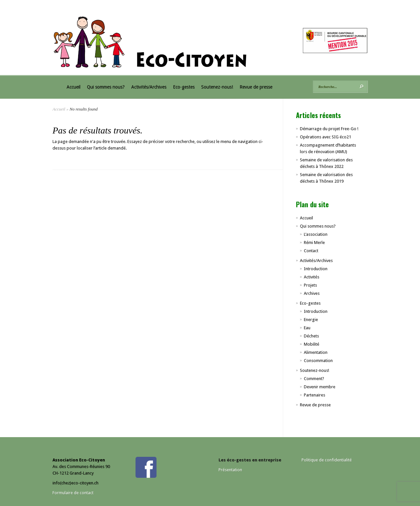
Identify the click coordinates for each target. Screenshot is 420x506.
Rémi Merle (314, 243)
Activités (312, 277)
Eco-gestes (184, 87)
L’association (316, 234)
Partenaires (315, 395)
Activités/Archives (149, 87)
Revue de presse (256, 87)
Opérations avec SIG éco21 (325, 137)
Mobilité (312, 344)
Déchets (311, 336)
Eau (307, 328)
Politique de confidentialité (327, 460)
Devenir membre (320, 387)
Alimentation (316, 352)
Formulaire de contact (73, 493)
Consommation (318, 361)
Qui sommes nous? (106, 87)
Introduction (316, 269)
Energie (311, 320)
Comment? (314, 379)
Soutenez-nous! (217, 87)
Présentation (230, 470)
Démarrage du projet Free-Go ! (329, 129)
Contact (311, 251)
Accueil (73, 87)
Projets (310, 285)
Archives (312, 293)
